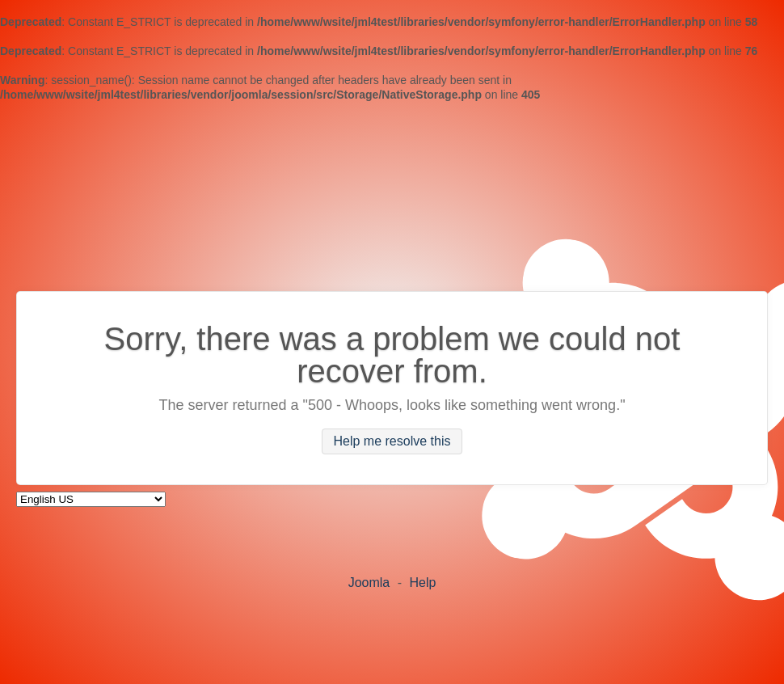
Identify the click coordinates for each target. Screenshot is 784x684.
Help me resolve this (392, 442)
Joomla (369, 583)
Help (422, 583)
